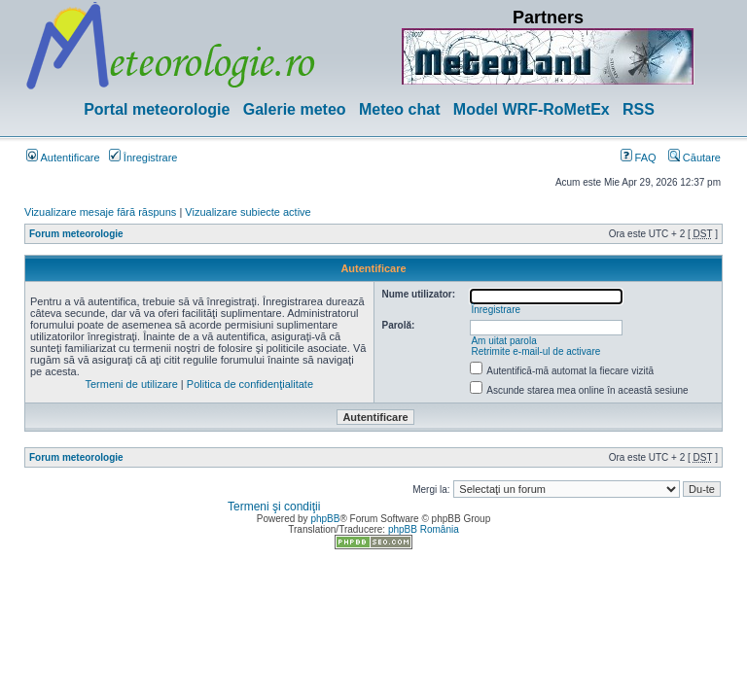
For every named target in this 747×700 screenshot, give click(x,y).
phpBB (325, 519)
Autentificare (63, 157)
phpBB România (424, 529)
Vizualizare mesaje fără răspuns (100, 212)
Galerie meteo (295, 109)
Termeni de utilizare (131, 384)
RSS (639, 109)
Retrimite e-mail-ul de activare (535, 351)
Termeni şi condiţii (274, 507)
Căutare (694, 157)
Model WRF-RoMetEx (532, 109)
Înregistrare (143, 157)
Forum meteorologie (76, 234)
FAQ (639, 157)
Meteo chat (400, 109)
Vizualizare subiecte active (248, 212)
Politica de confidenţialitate (250, 384)
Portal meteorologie (157, 109)
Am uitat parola (503, 341)
